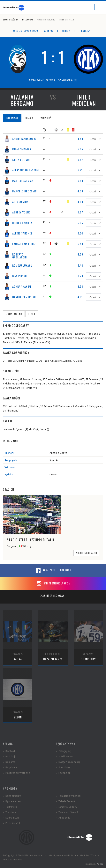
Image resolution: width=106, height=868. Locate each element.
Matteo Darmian (23, 181)
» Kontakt (9, 751)
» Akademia (63, 817)
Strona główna (11, 20)
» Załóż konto (64, 756)
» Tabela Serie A (65, 801)
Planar (100, 864)
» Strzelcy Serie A (66, 807)
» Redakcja (10, 756)
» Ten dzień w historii (68, 796)
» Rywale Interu (12, 801)
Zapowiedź (45, 118)
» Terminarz (10, 807)
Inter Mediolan (84, 100)
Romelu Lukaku (22, 265)
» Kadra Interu (11, 817)
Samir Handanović (24, 139)
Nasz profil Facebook (53, 570)
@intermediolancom (53, 584)
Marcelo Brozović (24, 191)
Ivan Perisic (20, 276)
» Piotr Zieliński (12, 823)
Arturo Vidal (21, 202)
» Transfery (9, 812)
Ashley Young (21, 212)
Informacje (12, 118)
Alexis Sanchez (22, 233)
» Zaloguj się (63, 751)
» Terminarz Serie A (67, 812)
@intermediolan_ (53, 595)
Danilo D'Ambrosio (24, 297)
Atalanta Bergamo (22, 100)
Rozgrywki (28, 20)
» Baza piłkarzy (12, 796)
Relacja (29, 118)
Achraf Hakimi (22, 286)
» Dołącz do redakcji (68, 762)
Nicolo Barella (22, 223)
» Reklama (9, 762)
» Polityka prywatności (17, 773)
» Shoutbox (63, 767)
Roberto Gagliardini (20, 256)
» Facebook (63, 773)
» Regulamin (10, 767)
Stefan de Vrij (21, 160)
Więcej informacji (86, 553)
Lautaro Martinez (24, 244)
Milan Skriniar (22, 149)
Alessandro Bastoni (26, 170)
